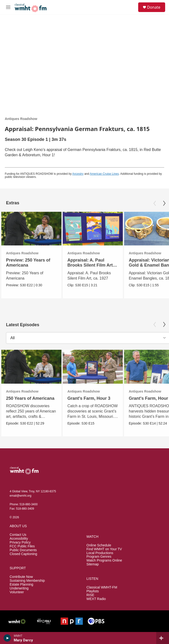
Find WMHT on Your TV (104, 549)
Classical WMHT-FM (102, 587)
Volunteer (17, 592)
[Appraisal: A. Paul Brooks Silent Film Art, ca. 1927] (93, 229)
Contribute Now (21, 577)
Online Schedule (99, 545)
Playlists (93, 591)
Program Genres (99, 557)
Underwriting (19, 588)
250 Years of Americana (30, 398)
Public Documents (23, 550)
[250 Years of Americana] (31, 367)
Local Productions (100, 553)
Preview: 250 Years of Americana (28, 263)
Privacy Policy (20, 542)
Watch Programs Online (104, 560)
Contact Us (18, 535)
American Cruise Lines (104, 174)
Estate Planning (21, 585)
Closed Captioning (23, 554)
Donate (154, 7)
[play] (7, 638)
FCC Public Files (22, 546)
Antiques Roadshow (21, 119)
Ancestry (78, 174)
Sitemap (93, 564)
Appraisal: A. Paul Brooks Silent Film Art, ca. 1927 (91, 265)
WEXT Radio (96, 599)
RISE (90, 595)
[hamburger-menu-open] (8, 7)
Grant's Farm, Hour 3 (89, 398)
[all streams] (163, 638)
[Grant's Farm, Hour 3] (93, 367)
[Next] (164, 203)
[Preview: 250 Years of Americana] (31, 229)
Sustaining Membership (27, 581)
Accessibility (19, 539)
